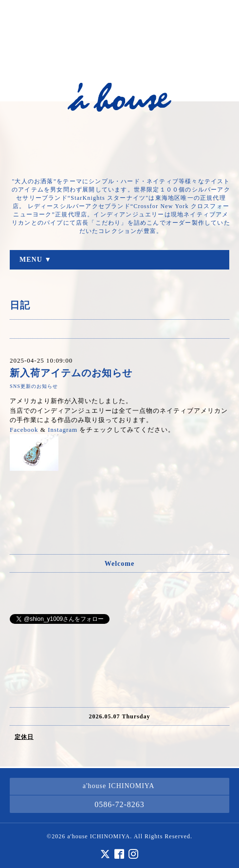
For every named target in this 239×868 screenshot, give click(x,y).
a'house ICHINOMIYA (99, 836)
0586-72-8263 (119, 804)
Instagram (63, 430)
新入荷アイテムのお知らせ (71, 373)
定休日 (24, 737)
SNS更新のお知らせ (34, 386)
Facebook (24, 430)
